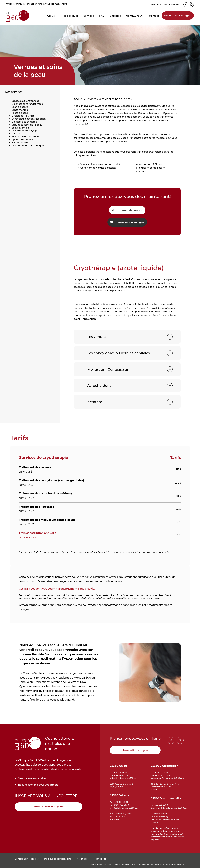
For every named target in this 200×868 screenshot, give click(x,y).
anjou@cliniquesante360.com (124, 778)
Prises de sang (20, 113)
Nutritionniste (20, 143)
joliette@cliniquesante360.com (124, 808)
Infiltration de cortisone (25, 137)
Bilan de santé (20, 107)
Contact (154, 16)
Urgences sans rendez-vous (27, 104)
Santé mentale (20, 110)
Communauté (135, 16)
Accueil (51, 16)
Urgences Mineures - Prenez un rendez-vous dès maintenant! (36, 4)
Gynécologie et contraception (29, 119)
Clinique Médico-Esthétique (28, 146)
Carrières (115, 16)
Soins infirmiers (20, 128)
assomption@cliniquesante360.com (167, 778)
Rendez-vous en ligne (178, 15)
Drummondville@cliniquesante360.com (169, 808)
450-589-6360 (161, 805)
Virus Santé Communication (172, 865)
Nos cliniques (70, 16)
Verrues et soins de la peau (27, 125)
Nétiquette (82, 859)
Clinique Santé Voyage (24, 131)
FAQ (102, 16)
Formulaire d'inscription (49, 807)
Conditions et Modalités (27, 859)
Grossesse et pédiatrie (24, 122)
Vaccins (16, 134)
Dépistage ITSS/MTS (23, 116)
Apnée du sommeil (23, 140)
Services (89, 16)
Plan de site (100, 859)
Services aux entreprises (25, 101)
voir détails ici (27, 537)
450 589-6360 (172, 5)
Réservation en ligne (135, 750)
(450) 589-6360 (121, 772)
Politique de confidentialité (58, 859)
